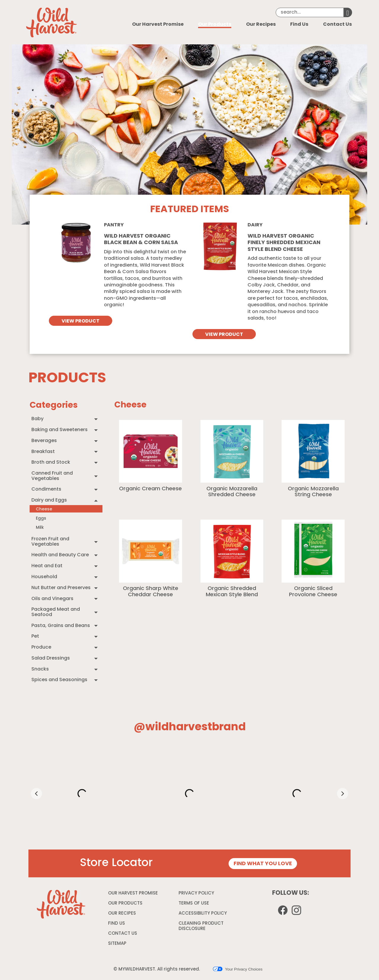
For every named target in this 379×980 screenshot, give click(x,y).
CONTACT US (123, 934)
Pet (35, 636)
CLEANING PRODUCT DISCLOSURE (201, 927)
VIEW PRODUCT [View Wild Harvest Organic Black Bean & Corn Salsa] (81, 321)
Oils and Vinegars (52, 599)
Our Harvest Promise (158, 25)
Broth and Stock (51, 462)
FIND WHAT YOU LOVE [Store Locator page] (263, 864)
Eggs (41, 519)
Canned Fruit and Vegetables (52, 476)
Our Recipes (261, 25)
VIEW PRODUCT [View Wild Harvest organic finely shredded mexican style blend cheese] (224, 335)
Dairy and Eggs (49, 500)
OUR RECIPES (122, 914)
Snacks (40, 669)
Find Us (299, 25)
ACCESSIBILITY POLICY (203, 915)
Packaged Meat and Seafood (56, 612)
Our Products (215, 25)
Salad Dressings (51, 658)
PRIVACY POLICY (197, 894)
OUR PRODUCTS (125, 904)
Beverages (44, 441)
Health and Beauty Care (60, 555)
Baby (37, 419)
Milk (40, 528)
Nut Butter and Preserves (61, 588)
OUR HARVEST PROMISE (133, 893)
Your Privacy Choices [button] (238, 969)
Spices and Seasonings (59, 680)
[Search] (310, 12)
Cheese (44, 509)
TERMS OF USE (195, 905)
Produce (41, 647)
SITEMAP (117, 944)
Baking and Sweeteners (60, 430)
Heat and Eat (47, 566)
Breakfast (43, 452)
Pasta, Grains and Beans (61, 626)
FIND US (117, 924)
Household (44, 577)
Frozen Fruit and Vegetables (50, 542)
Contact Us (337, 25)
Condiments (46, 489)
